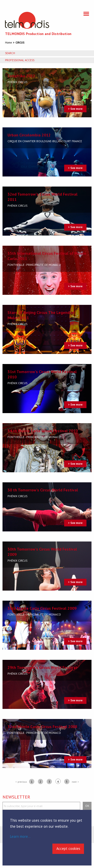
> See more (75, 109)
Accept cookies (68, 848)
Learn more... (20, 836)
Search (10, 53)
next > (75, 782)
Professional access (20, 60)
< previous (21, 782)
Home (9, 43)
